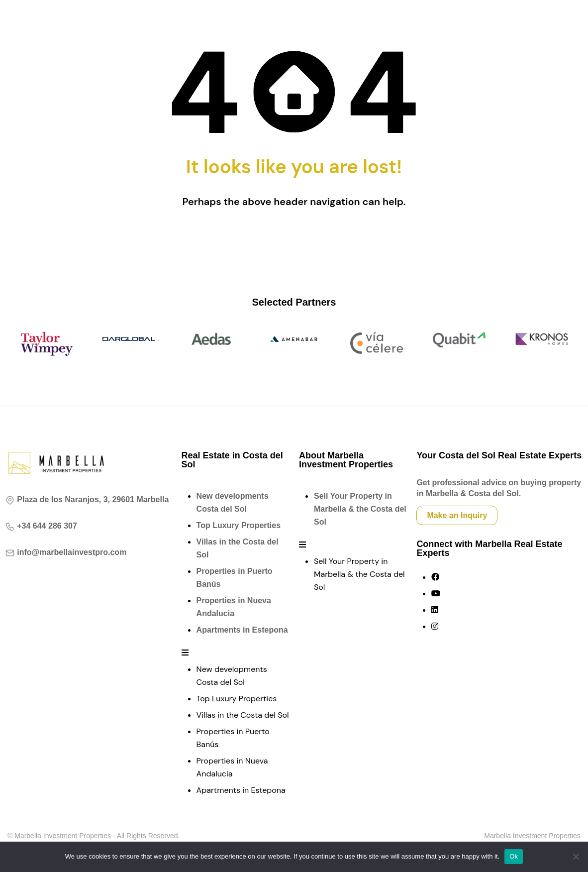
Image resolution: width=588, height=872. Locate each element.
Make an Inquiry (457, 515)
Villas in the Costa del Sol (243, 715)
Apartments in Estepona (242, 630)
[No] (576, 857)
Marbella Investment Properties (532, 836)
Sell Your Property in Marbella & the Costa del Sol (360, 509)
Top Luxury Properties (239, 525)
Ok (514, 856)
